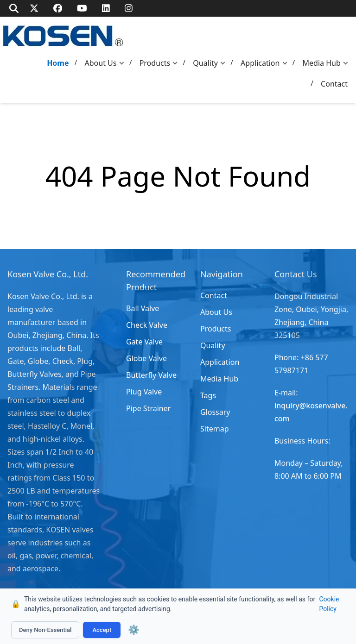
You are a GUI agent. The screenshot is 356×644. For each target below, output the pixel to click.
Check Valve (147, 325)
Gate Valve (144, 342)
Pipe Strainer (148, 408)
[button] (124, 63)
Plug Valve (144, 392)
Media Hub (322, 63)
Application (260, 63)
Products (155, 63)
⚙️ (134, 630)
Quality (205, 63)
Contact (334, 84)
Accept (102, 630)
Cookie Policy (329, 604)
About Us (101, 63)
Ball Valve (143, 308)
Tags (208, 395)
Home (58, 63)
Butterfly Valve (151, 375)
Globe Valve (146, 358)
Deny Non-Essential (45, 630)
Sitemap (215, 429)
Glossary (215, 412)
